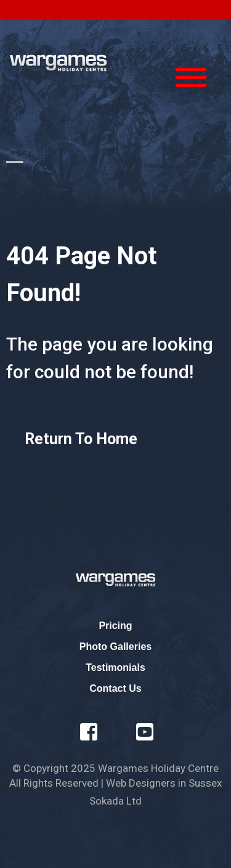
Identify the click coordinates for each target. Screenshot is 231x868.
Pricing (115, 626)
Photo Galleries (115, 647)
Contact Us (115, 688)
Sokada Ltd (115, 801)
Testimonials (115, 667)
